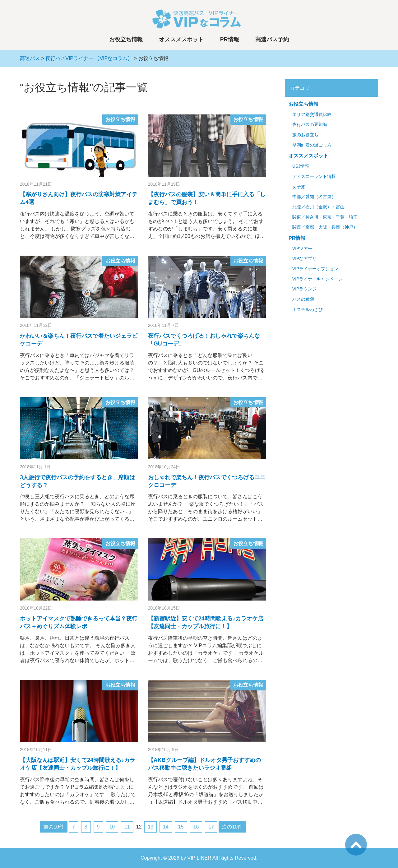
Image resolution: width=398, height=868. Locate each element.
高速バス (30, 58)
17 (211, 827)
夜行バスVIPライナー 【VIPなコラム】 (89, 58)
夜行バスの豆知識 (310, 125)
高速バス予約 (272, 39)
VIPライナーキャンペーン (317, 279)
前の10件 (54, 827)
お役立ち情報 (126, 39)
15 (181, 827)
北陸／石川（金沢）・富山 (318, 207)
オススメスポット (181, 39)
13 (150, 827)
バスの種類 (303, 299)
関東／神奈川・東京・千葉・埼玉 (325, 217)
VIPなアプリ (304, 259)
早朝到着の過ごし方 (312, 145)
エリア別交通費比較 (312, 115)
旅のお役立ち (305, 135)
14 (166, 827)
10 (112, 827)
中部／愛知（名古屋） (314, 197)
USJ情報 (301, 166)
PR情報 (230, 39)
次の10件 (232, 827)
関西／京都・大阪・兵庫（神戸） (325, 227)
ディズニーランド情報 (314, 176)
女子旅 (299, 187)
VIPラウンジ (304, 289)
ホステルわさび (308, 310)
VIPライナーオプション (315, 269)
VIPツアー (302, 249)
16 (196, 827)
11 (127, 827)
